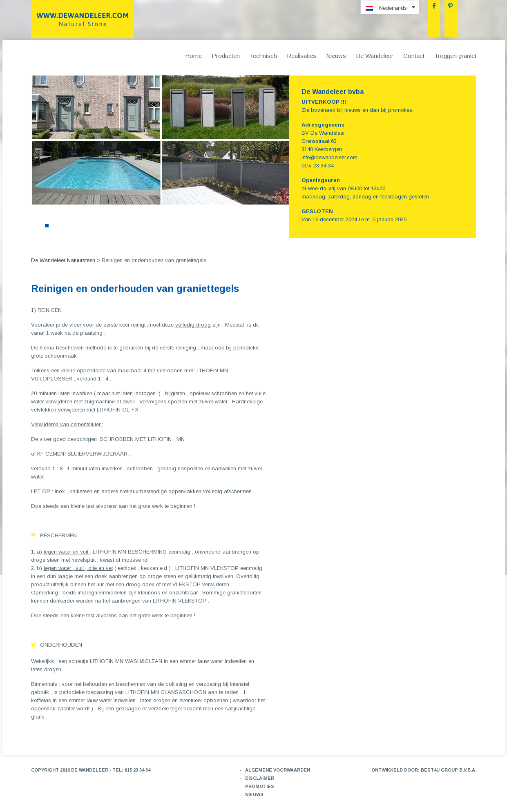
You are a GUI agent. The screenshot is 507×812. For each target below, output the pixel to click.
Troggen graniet (455, 56)
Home (193, 56)
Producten (226, 56)
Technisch (263, 56)
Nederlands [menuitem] (393, 8)
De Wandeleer (375, 56)
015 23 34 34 (137, 770)
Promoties (260, 786)
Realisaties (302, 56)
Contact (414, 56)
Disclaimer (260, 778)
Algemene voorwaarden (278, 770)
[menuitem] (390, 7)
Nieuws (336, 56)
